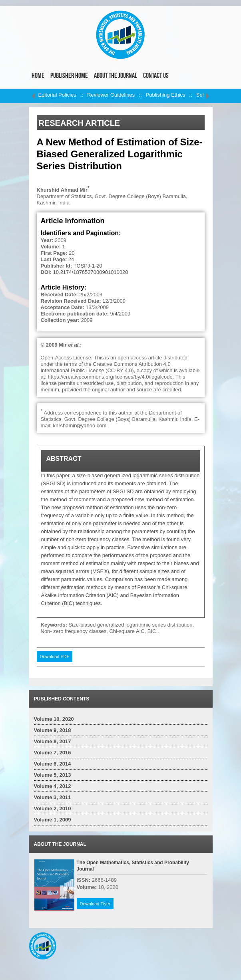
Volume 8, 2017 (53, 741)
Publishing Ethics (166, 95)
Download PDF (55, 657)
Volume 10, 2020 (54, 719)
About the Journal (116, 75)
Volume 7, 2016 (53, 753)
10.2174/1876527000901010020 (91, 272)
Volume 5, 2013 (53, 775)
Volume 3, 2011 (53, 797)
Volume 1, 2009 (53, 820)
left (34, 96)
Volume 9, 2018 (53, 730)
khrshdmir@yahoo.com (80, 426)
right (208, 96)
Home (38, 75)
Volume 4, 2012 (53, 786)
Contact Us (156, 75)
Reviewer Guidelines (111, 95)
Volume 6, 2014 (53, 764)
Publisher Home (69, 75)
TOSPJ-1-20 (88, 266)
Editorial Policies (57, 95)
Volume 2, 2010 (53, 808)
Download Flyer (95, 904)
